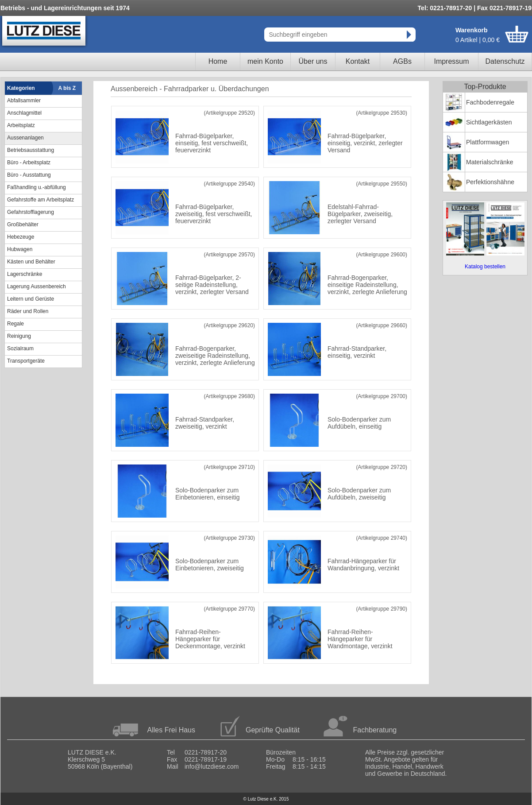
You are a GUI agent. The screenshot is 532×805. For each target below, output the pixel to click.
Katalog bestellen (485, 267)
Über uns (313, 61)
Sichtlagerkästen (489, 122)
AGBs (402, 61)
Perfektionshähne (490, 182)
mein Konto (265, 61)
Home (218, 61)
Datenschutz (505, 61)
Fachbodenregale (490, 102)
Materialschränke (490, 162)
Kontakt (358, 61)
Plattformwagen (488, 142)
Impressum (451, 61)
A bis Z (67, 88)
